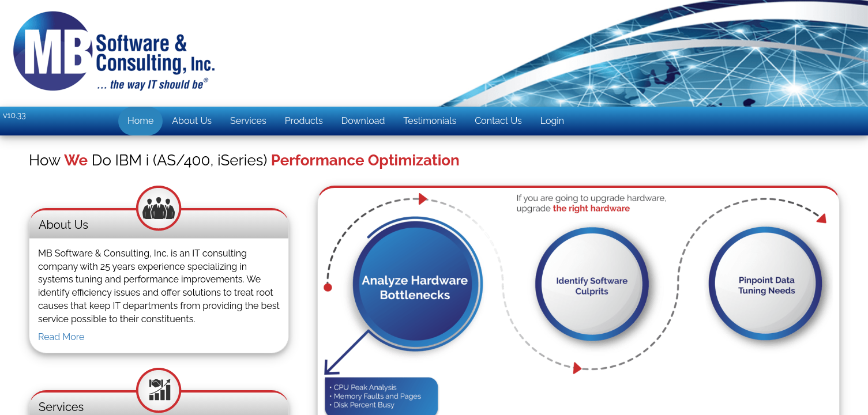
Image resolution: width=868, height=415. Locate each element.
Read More (61, 337)
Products (304, 121)
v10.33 (14, 115)
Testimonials (430, 121)
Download (363, 121)
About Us (192, 121)
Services (248, 121)
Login (552, 121)
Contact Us (498, 121)
